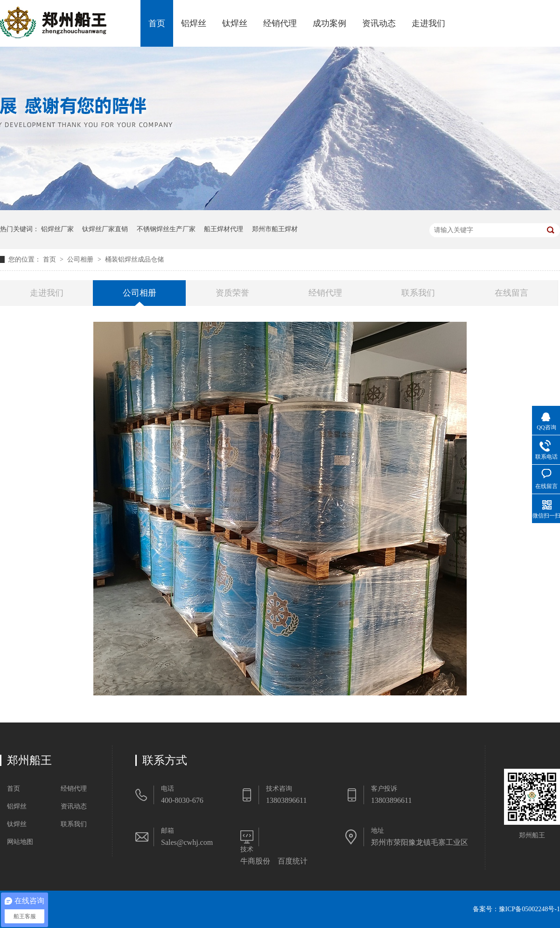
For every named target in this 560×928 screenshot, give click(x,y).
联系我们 (418, 293)
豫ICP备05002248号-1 (529, 909)
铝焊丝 (194, 23)
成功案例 (329, 23)
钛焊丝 (235, 23)
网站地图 (20, 842)
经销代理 (280, 23)
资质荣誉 (232, 293)
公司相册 (81, 259)
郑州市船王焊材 (275, 229)
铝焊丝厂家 (57, 229)
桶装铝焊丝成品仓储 (134, 259)
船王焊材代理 (224, 229)
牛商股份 (255, 861)
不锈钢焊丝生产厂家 (166, 229)
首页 (157, 23)
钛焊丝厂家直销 (105, 229)
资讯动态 (379, 23)
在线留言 (511, 293)
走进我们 (428, 23)
